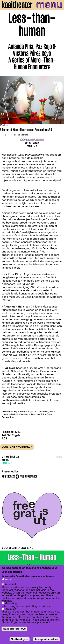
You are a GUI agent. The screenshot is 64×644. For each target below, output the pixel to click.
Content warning (17, 447)
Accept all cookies (46, 639)
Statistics (10, 609)
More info (7, 579)
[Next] (59, 100)
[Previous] (5, 100)
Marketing (11, 604)
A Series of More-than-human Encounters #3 (26, 130)
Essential (10, 585)
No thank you (20, 639)
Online (32, 146)
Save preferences (14, 629)
